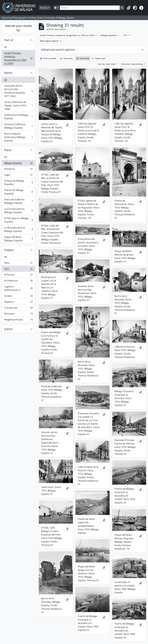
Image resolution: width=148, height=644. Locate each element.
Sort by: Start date (107, 64)
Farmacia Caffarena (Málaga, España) (18, 126)
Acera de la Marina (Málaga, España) (18, 201)
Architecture (18, 281)
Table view (98, 58)
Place (8, 150)
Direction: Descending (132, 64)
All (5, 47)
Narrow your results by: (19, 28)
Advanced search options (58, 50)
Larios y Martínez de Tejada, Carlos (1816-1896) (18, 106)
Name (8, 73)
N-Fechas (18, 275)
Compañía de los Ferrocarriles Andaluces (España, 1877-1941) (18, 91)
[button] (129, 8)
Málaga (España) (18, 164)
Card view (83, 58)
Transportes (18, 308)
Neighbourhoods (18, 320)
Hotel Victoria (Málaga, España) (18, 117)
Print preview (48, 58)
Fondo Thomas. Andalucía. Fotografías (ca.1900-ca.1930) (18, 58)
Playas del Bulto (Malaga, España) (18, 239)
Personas (18, 314)
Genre (8, 329)
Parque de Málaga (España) (18, 182)
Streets (18, 297)
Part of (9, 40)
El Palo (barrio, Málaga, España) (18, 220)
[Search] (90, 8)
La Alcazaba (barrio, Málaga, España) (18, 229)
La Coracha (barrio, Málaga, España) (18, 211)
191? (18, 269)
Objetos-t (18, 302)
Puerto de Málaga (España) (18, 192)
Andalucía (18, 170)
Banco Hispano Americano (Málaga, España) (18, 137)
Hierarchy (66, 58)
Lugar (18, 175)
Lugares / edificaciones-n (18, 288)
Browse (44, 8)
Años (18, 263)
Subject (9, 250)
